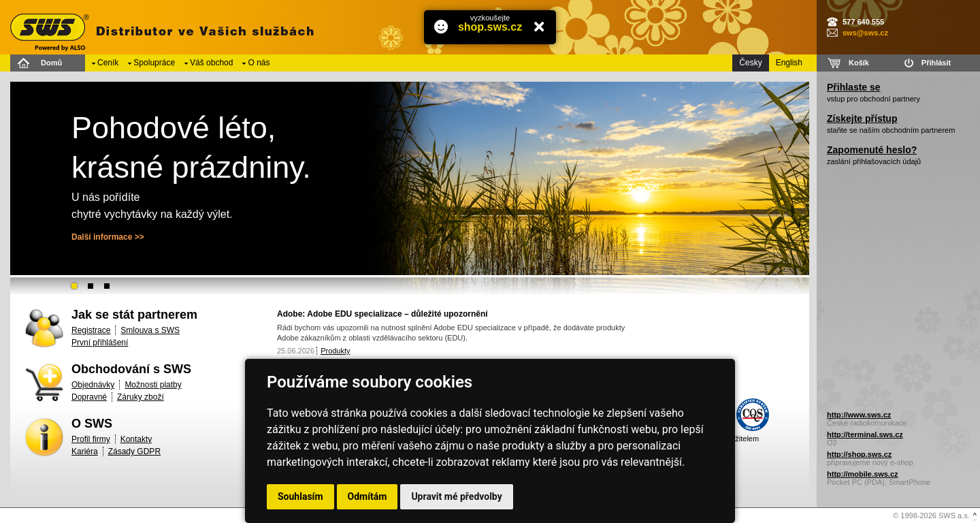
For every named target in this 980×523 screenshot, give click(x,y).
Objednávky (93, 385)
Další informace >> (108, 237)
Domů (51, 63)
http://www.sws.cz (859, 415)
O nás (259, 63)
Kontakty (136, 439)
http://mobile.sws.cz (863, 474)
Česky (750, 63)
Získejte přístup (862, 118)
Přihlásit (936, 63)
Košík (859, 63)
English (789, 63)
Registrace (91, 330)
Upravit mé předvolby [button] (456, 496)
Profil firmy (91, 439)
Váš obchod (211, 63)
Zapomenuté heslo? (872, 150)
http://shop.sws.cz (859, 454)
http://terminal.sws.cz (865, 434)
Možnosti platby (153, 385)
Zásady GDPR (134, 451)
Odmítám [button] (367, 496)
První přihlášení (100, 343)
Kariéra (85, 451)
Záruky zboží (141, 397)
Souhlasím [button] (300, 496)
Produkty (335, 351)
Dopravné (89, 397)
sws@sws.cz (865, 33)
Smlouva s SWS (150, 330)
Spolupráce (154, 63)
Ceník (108, 63)
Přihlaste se (854, 87)
